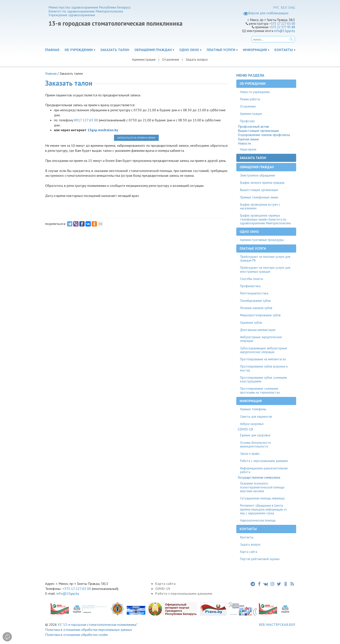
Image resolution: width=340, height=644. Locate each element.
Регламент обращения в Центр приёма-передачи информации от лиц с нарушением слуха (264, 509)
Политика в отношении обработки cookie (77, 635)
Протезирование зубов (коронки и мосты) (264, 368)
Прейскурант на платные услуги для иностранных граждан (265, 269)
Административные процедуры (262, 240)
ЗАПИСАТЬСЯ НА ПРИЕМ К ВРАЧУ (136, 138)
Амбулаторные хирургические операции (261, 339)
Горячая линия (248, 139)
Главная (52, 50)
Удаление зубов (251, 323)
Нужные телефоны (253, 409)
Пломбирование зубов (255, 301)
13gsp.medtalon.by (103, 130)
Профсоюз (247, 121)
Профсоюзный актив (253, 126)
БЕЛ (284, 7)
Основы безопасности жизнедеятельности (255, 444)
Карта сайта (249, 552)
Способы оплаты (252, 279)
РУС (276, 7)
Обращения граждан (153, 50)
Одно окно (189, 50)
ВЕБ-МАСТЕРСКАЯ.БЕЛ (277, 625)
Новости (244, 143)
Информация (255, 50)
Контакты (284, 50)
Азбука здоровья (252, 424)
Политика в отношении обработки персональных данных (89, 630)
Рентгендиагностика (254, 293)
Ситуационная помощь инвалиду (262, 498)
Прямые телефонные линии (259, 197)
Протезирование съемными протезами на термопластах (260, 390)
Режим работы (250, 99)
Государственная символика (259, 477)
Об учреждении (79, 50)
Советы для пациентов (256, 417)
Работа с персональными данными (264, 461)
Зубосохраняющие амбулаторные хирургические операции (264, 350)
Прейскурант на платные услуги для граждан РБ (265, 258)
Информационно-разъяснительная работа (264, 470)
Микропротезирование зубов (260, 315)
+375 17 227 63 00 (282, 24)
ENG (292, 7)
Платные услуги (221, 50)
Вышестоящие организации (258, 131)
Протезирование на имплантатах (263, 359)
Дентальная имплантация (258, 330)
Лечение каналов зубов (256, 308)
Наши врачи (248, 149)
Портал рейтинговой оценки (260, 559)
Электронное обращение (258, 175)
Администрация (144, 59)
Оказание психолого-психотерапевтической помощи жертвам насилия (262, 487)
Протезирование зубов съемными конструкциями (263, 379)
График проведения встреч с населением (260, 206)
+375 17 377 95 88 (282, 27)
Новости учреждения (255, 92)
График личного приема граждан (262, 183)
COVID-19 (245, 429)
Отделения (171, 59)
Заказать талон (115, 50)
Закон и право (250, 454)
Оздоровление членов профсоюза (264, 135)
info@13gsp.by (285, 31)
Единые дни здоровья (255, 435)
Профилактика (250, 286)
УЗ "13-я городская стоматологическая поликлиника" (98, 625)
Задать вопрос (197, 59)
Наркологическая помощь (258, 520)
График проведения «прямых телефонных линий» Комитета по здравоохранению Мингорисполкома (265, 219)
